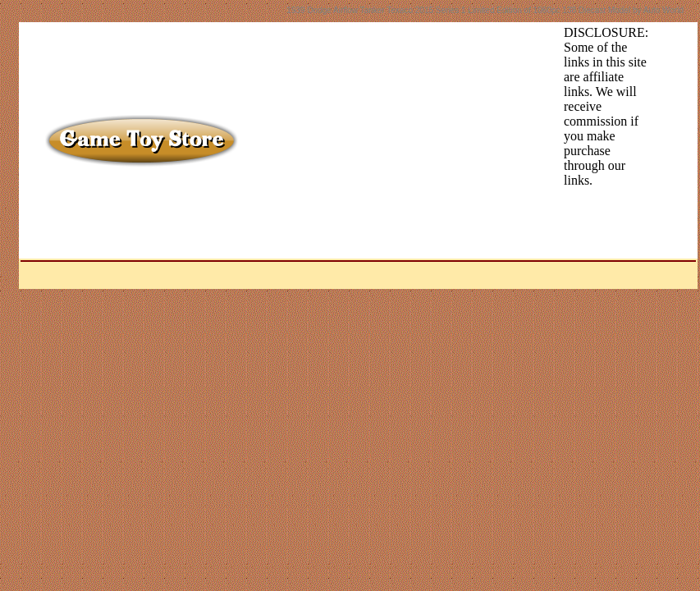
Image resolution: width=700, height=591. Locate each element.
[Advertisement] (377, 140)
